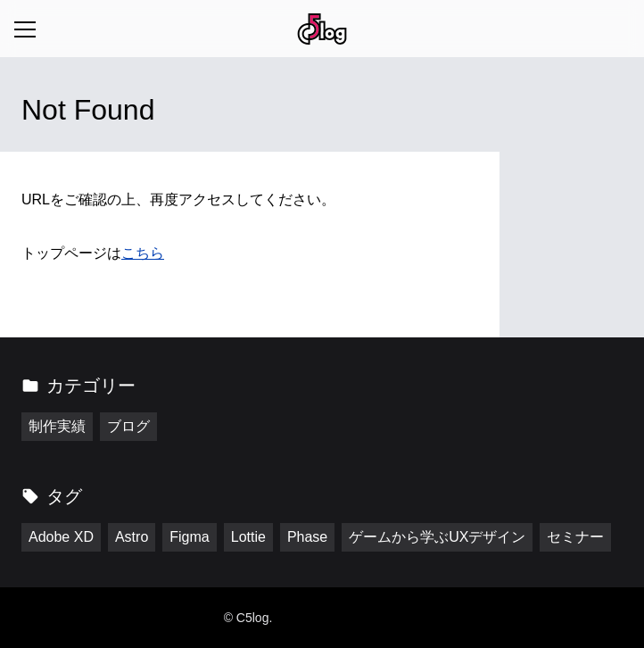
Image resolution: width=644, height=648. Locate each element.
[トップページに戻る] (322, 29)
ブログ (128, 426)
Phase (307, 537)
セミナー (575, 537)
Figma (189, 537)
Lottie (248, 537)
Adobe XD (61, 537)
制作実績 (57, 426)
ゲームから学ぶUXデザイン (437, 537)
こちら (143, 253)
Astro (132, 537)
